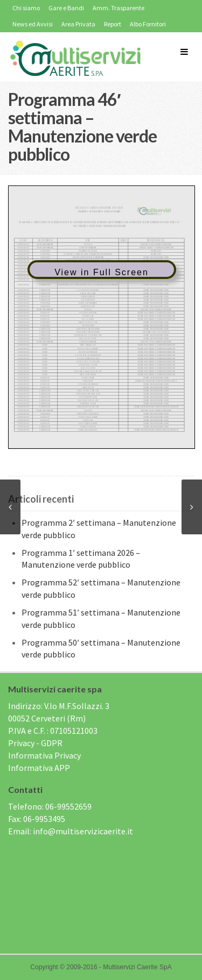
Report (113, 24)
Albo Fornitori (148, 24)
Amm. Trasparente (119, 8)
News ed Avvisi (33, 24)
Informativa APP (39, 768)
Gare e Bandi (66, 8)
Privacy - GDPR (35, 743)
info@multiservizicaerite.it (83, 831)
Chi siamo (26, 8)
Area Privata (78, 24)
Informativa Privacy (44, 755)
